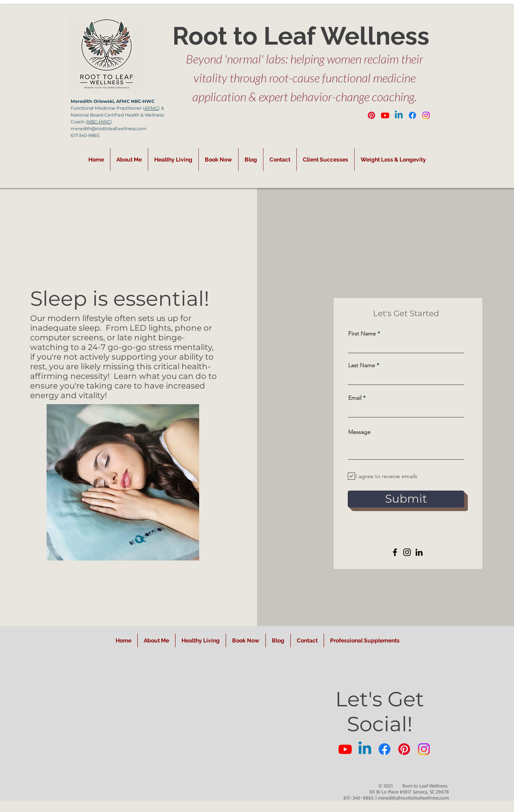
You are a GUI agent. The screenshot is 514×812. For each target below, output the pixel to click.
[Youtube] (385, 115)
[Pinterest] (371, 115)
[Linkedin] (399, 115)
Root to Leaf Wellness (301, 36)
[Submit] (406, 499)
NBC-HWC (99, 122)
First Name (362, 333)
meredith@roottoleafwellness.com (413, 798)
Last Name (362, 365)
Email (355, 398)
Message (359, 432)
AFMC (151, 108)
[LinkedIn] (419, 552)
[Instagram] (426, 115)
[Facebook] (412, 115)
